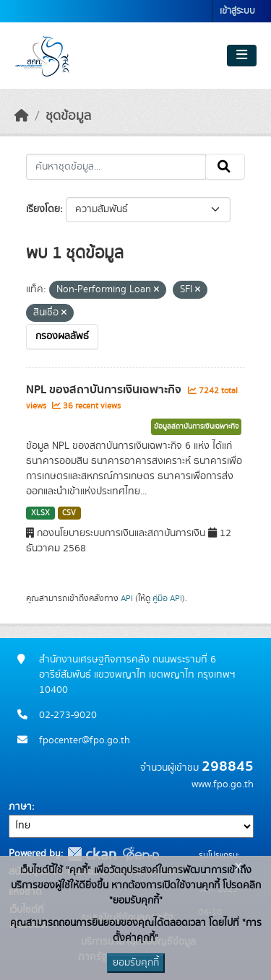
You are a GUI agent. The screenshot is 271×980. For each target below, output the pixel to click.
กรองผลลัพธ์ (62, 336)
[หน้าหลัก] (22, 116)
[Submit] (225, 167)
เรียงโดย (43, 209)
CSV (69, 513)
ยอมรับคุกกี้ (136, 963)
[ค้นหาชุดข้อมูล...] (116, 167)
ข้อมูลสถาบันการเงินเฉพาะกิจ (196, 426)
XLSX (40, 513)
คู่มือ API (167, 598)
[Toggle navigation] (242, 56)
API (127, 598)
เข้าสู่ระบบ (237, 11)
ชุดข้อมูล (68, 116)
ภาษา (20, 807)
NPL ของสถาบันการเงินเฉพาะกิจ (105, 390)
